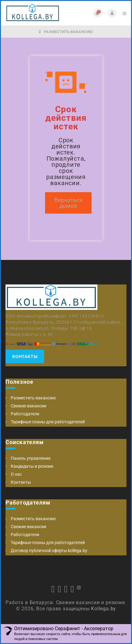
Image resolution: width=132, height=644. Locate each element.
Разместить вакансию (66, 32)
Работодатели (25, 414)
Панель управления (31, 458)
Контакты (25, 356)
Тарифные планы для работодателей (48, 422)
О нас (16, 474)
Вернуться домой (68, 203)
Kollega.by (104, 609)
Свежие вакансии (28, 406)
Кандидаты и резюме (32, 466)
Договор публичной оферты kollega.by (49, 551)
